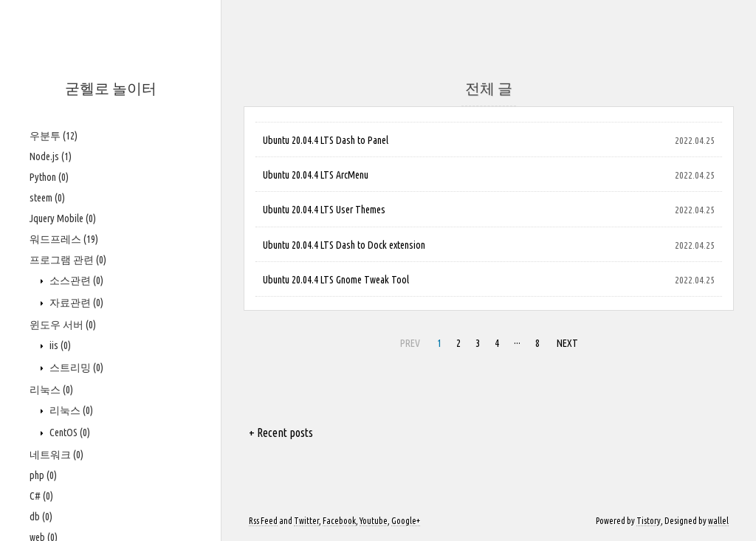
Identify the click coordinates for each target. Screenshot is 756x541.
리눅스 (51, 390)
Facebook (339, 521)
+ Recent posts (281, 433)
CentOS (69, 433)
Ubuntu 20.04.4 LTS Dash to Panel (326, 140)
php (43, 475)
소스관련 (75, 280)
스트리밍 (75, 368)
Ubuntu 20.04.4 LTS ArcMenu (316, 175)
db (41, 517)
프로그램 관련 (68, 260)
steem (47, 198)
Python (49, 177)
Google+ (406, 521)
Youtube (374, 521)
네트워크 (56, 455)
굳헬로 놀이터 (111, 88)
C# (41, 496)
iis (59, 345)
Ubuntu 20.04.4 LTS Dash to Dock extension (344, 245)
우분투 (54, 136)
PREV (408, 341)
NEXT (566, 341)
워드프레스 (64, 239)
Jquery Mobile (63, 218)
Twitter (306, 521)
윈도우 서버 (63, 325)
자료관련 (75, 303)
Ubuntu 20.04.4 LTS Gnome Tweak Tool (336, 280)
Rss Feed (263, 521)
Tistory (649, 521)
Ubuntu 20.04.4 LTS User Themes (324, 210)
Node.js (51, 156)
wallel (718, 521)
